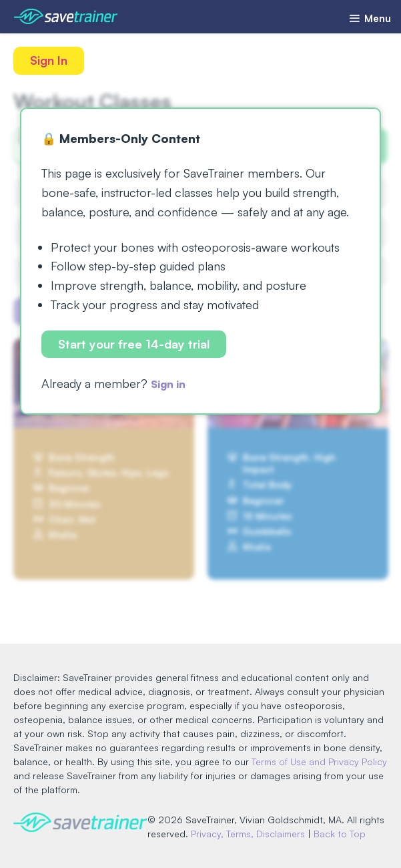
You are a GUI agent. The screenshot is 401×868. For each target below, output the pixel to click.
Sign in (171, 386)
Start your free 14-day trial (135, 345)
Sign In (50, 61)
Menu (366, 18)
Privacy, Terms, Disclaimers (281, 820)
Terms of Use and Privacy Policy (319, 748)
